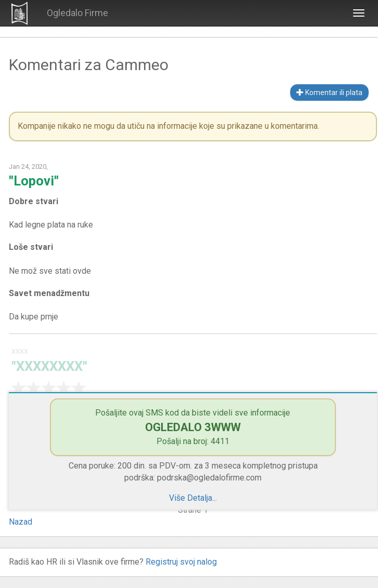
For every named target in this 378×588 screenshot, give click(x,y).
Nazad (21, 522)
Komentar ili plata (329, 92)
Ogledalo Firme (77, 13)
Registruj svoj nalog (181, 562)
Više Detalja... (193, 498)
